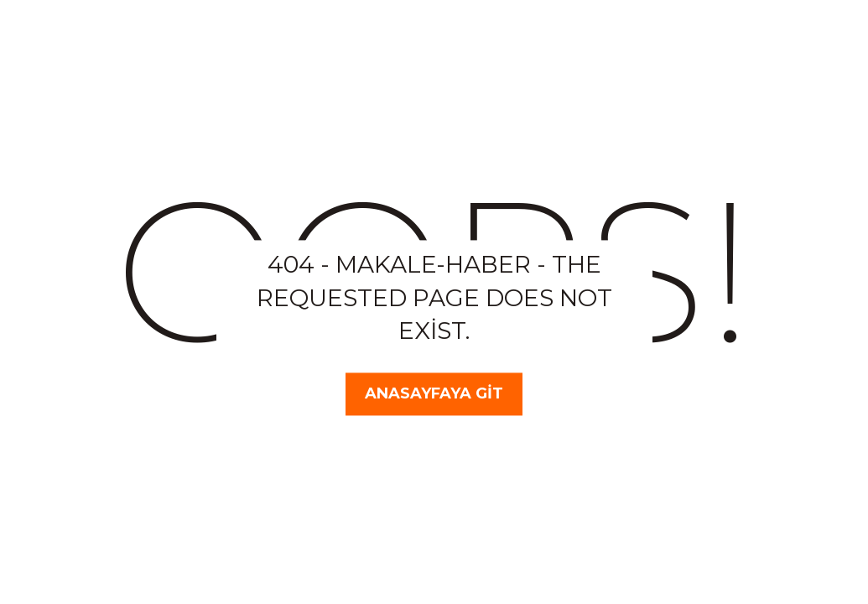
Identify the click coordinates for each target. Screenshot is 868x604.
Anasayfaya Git (434, 393)
